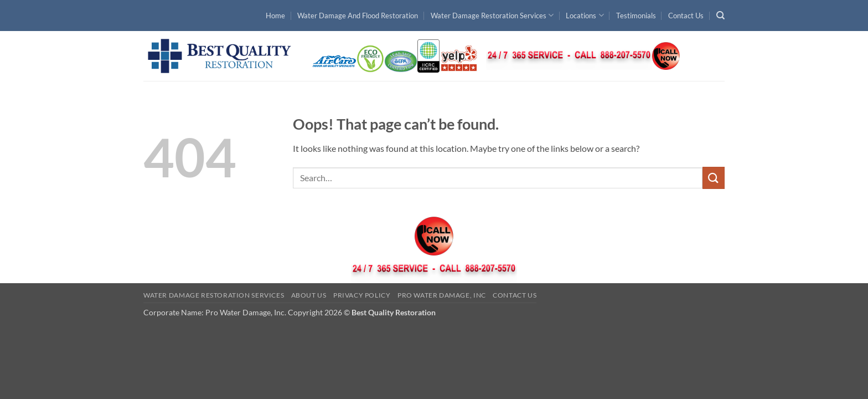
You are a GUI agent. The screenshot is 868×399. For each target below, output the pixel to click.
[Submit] (714, 178)
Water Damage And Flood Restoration (358, 16)
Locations (585, 15)
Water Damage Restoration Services (492, 15)
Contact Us (686, 16)
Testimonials (636, 16)
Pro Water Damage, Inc (442, 295)
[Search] (720, 16)
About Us (309, 295)
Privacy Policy (362, 295)
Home (275, 16)
